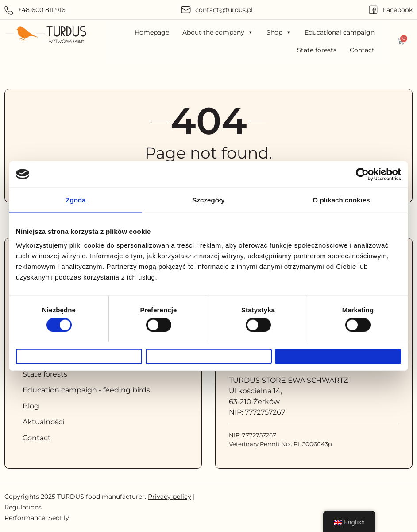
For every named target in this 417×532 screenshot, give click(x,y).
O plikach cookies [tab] (341, 195)
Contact (362, 50)
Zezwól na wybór (208, 356)
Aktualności (43, 422)
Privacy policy (170, 497)
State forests (317, 50)
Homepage (152, 32)
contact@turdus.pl (224, 10)
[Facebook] (373, 10)
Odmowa (79, 356)
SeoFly (59, 518)
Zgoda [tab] (76, 195)
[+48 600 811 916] (9, 10)
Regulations (23, 507)
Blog (31, 406)
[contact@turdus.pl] (186, 10)
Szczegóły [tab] (208, 195)
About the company (218, 32)
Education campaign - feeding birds (86, 390)
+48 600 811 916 (42, 10)
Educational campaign (340, 32)
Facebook (398, 10)
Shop (279, 32)
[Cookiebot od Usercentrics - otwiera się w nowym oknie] (362, 169)
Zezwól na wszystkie (338, 356)
